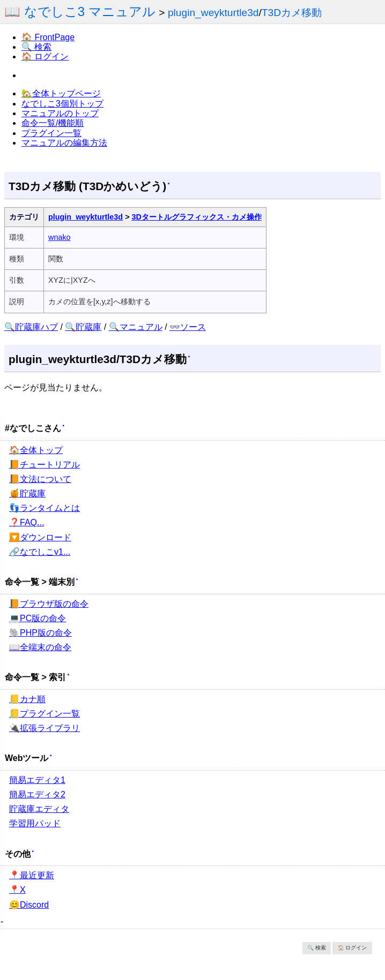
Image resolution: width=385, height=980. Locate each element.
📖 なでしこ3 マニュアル (80, 12)
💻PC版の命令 (38, 618)
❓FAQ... (27, 522)
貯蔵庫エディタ (39, 809)
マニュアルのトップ (60, 113)
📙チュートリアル (45, 465)
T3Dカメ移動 (292, 13)
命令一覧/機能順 (53, 123)
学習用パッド (35, 823)
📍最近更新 (32, 875)
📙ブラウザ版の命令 (49, 604)
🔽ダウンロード (40, 537)
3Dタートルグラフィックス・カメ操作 (197, 217)
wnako (60, 237)
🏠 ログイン (45, 56)
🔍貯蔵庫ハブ (31, 327)
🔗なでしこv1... (40, 552)
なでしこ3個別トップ (62, 104)
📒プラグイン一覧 (45, 714)
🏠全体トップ (36, 450)
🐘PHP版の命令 (40, 633)
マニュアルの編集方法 (64, 143)
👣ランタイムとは (45, 508)
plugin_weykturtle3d (213, 13)
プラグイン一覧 (51, 133)
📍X (17, 890)
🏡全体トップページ (61, 93)
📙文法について (40, 479)
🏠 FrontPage (48, 37)
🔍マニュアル (136, 327)
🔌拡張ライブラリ (45, 728)
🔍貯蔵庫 (83, 327)
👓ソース (188, 327)
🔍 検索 (36, 47)
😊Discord (29, 905)
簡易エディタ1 (37, 780)
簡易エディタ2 (37, 794)
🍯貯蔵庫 (27, 493)
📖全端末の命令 (40, 647)
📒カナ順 (27, 699)
